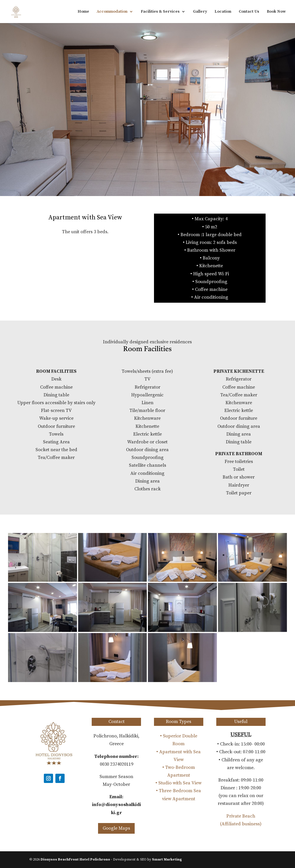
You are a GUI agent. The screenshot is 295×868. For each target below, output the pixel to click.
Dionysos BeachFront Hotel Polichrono (75, 859)
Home (83, 12)
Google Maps (116, 828)
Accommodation (112, 12)
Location (223, 12)
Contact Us (249, 12)
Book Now (276, 12)
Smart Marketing (167, 859)
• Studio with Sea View (178, 783)
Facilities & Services (160, 12)
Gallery (200, 12)
